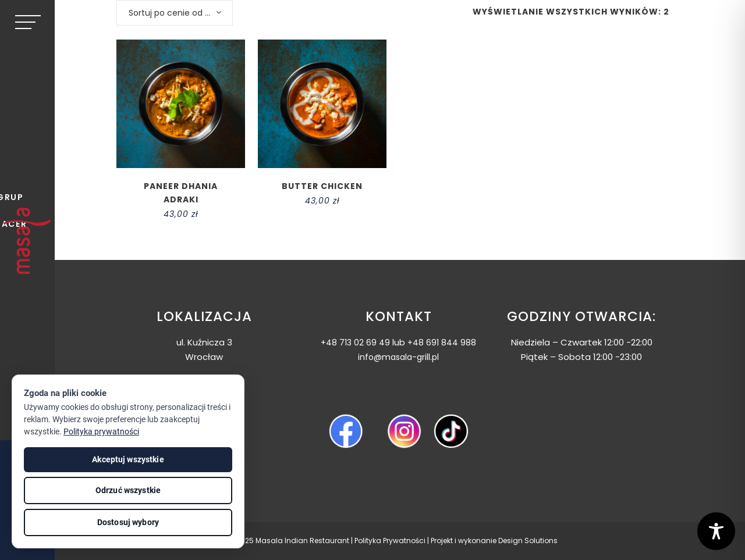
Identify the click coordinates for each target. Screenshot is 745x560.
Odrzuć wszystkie (128, 490)
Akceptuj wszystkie (128, 459)
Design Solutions (528, 541)
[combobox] (175, 13)
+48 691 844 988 (442, 343)
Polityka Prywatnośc (389, 541)
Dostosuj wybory (128, 522)
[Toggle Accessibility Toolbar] (716, 531)
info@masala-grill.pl (398, 357)
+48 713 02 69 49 (355, 343)
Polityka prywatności (101, 431)
